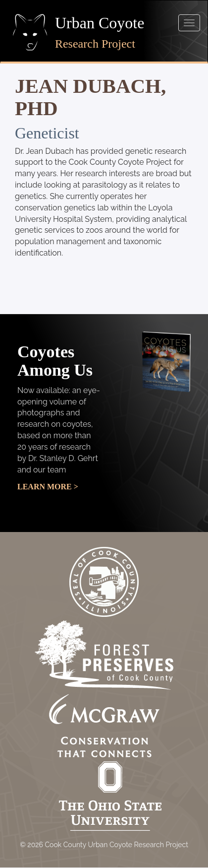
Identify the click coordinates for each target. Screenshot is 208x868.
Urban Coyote (100, 23)
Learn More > (48, 487)
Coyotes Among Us (55, 361)
